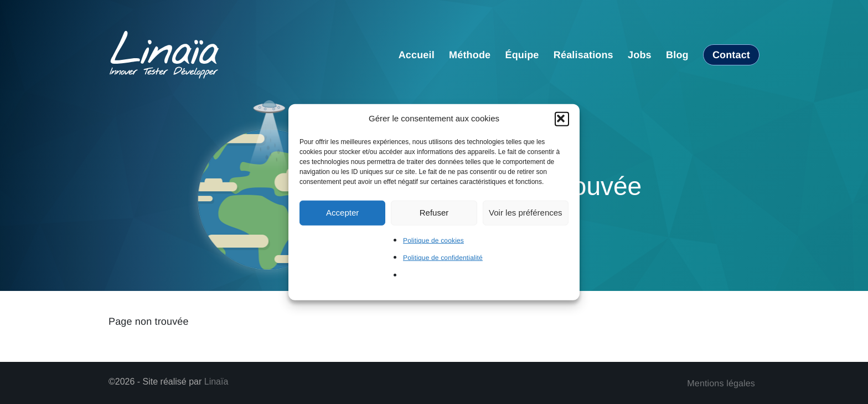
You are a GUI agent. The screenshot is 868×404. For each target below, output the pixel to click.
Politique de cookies (433, 240)
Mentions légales (721, 384)
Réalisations (583, 55)
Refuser (434, 213)
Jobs (640, 55)
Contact (731, 55)
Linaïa (216, 382)
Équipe (522, 55)
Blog (677, 55)
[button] (562, 119)
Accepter (342, 213)
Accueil (417, 55)
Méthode (470, 55)
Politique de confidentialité (443, 258)
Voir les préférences (526, 213)
